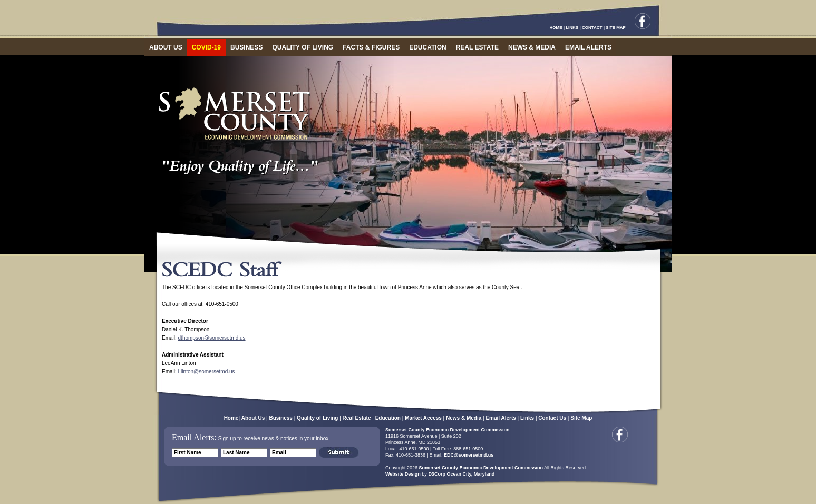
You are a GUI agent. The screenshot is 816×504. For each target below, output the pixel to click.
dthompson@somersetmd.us (212, 338)
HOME (556, 28)
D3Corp (437, 474)
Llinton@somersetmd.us (207, 372)
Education (388, 418)
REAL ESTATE (477, 47)
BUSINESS (246, 47)
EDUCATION (428, 47)
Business (280, 418)
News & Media (464, 418)
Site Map (581, 418)
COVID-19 (206, 47)
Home (231, 418)
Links (527, 418)
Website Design (403, 474)
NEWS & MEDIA (532, 47)
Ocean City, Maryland (470, 474)
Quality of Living (317, 418)
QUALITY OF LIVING (303, 47)
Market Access (423, 418)
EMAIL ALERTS (588, 47)
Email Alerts (501, 418)
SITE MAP (616, 28)
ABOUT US (166, 47)
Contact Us (552, 418)
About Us (253, 418)
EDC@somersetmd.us (468, 455)
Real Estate (357, 418)
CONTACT (592, 28)
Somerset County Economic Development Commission (448, 430)
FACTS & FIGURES (371, 47)
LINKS (572, 28)
